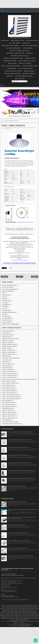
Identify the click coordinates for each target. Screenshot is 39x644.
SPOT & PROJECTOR (7, 401)
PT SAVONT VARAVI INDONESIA (22, 606)
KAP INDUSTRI (16, 610)
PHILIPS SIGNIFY (12, 606)
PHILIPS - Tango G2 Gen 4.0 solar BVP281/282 (18, 533)
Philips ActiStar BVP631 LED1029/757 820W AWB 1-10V (19, 440)
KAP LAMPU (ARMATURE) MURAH (24, 76)
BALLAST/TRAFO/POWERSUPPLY (10, 289)
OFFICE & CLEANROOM (7, 370)
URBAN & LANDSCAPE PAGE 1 (9, 414)
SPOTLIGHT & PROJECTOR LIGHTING (19, 51)
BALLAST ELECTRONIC (7, 287)
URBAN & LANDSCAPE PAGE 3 (9, 418)
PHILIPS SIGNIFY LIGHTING (27, 624)
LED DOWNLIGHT (6, 305)
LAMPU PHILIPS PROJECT (17, 607)
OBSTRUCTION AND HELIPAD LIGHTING (30, 614)
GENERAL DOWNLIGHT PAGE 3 (9, 347)
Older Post (35, 277)
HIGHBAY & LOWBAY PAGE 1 (9, 350)
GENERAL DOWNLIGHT (7, 343)
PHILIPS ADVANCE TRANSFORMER (10, 324)
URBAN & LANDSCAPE (7, 410)
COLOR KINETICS (6, 333)
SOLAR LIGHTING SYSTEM (25, 68)
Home (2, 121)
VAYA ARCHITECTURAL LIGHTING (10, 422)
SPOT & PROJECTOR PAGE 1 (9, 403)
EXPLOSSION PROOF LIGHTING (13, 71)
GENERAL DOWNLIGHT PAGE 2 (9, 345)
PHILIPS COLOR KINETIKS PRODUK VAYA (17, 525)
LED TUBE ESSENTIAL (7, 318)
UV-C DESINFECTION (7, 420)
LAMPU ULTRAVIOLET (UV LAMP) (27, 61)
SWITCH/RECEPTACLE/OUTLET (9, 406)
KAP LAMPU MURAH (34, 613)
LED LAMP (4, 309)
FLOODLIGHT (15, 608)
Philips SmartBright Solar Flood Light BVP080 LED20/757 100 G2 (21, 478)
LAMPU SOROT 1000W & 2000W (29, 46)
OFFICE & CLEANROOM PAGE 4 (9, 375)
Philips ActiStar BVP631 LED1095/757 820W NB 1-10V (19, 455)
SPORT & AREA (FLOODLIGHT (9, 391)
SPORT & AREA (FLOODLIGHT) (9, 393)
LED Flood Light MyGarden (8, 364)
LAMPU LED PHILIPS (30, 58)
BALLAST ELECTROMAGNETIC (9, 285)
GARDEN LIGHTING (29, 71)
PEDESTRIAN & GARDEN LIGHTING (15, 53)
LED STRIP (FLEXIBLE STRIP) (9, 312)
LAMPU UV (3, 614)
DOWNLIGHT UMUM (7, 337)
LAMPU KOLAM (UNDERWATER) (12, 74)
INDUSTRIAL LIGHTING (32, 40)
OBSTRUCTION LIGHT (7, 368)
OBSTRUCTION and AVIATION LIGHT (29, 611)
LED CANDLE (5, 303)
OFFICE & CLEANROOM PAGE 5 (9, 377)
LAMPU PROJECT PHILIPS (18, 40)
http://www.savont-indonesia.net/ (19, 260)
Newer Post (4, 277)
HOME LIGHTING (12, 63)
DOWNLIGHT (30, 53)
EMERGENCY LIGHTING (10, 61)
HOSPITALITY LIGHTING (25, 63)
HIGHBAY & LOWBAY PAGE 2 (9, 352)
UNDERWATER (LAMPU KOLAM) (21, 617)
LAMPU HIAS (10, 76)
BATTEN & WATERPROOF (8, 291)
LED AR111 (5, 297)
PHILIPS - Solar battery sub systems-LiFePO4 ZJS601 (19, 541)
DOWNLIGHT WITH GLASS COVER (10, 339)
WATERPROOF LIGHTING (25, 610)
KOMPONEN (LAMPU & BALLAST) (19, 56)
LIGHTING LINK (5, 40)
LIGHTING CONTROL (7, 322)
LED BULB (4, 299)
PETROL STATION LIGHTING (33, 616)
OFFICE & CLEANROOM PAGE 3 (9, 374)
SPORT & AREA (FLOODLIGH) (9, 389)
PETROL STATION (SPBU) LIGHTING (11, 66)
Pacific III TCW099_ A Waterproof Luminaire (17, 486)
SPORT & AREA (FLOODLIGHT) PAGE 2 (11, 397)
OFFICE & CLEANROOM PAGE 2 (9, 372)
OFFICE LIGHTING (28, 48)
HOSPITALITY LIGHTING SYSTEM (32, 608)
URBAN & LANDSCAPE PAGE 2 (9, 416)
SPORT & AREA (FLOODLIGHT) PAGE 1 (11, 395)
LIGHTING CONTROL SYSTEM (30, 66)
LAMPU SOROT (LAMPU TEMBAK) (10, 46)
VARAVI (15, 624)
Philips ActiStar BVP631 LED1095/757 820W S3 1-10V (19, 448)
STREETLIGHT (26, 43)
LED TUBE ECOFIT (6, 316)
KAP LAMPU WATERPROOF (14, 48)
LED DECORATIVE (18, 614)
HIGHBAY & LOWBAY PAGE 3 (9, 354)
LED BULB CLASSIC (7, 301)
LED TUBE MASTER (6, 320)
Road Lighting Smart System (8, 385)
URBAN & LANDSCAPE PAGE (9, 412)
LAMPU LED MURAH (20, 79)
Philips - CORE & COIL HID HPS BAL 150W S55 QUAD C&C (20, 432)
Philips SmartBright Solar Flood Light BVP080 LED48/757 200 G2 (21, 471)
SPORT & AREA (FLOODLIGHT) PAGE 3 (11, 399)
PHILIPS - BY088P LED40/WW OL (13, 125)
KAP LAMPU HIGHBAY (15, 43)
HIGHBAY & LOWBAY (7, 348)
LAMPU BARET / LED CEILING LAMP (10, 358)
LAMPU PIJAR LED (6, 295)
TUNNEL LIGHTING (12, 68)
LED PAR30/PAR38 (6, 311)
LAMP (3, 293)
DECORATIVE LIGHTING (29, 74)
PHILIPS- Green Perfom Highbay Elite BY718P (17, 548)
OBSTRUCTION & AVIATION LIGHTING (13, 58)
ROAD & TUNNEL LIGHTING (8, 381)
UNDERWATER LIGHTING (8, 408)
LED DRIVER (5, 307)
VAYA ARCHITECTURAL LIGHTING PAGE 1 (12, 424)
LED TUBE (4, 314)
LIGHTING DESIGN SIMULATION (22, 620)
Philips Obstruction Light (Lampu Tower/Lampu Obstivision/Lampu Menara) (19, 379)
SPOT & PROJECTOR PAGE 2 (9, 404)
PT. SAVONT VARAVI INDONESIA (23, 626)
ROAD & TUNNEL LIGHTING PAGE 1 (10, 383)
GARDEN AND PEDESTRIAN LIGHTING (14, 613)
